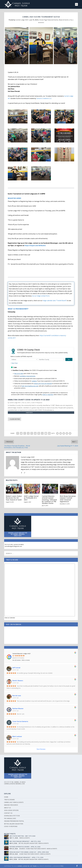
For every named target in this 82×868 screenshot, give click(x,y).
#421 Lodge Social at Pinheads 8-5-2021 (31, 498)
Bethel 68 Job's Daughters (28, 843)
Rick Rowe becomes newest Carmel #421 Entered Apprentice (68, 499)
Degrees (22, 849)
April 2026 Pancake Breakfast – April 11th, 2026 (26, 857)
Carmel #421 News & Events (14, 802)
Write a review (26, 660)
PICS (62, 866)
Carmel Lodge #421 (22, 20)
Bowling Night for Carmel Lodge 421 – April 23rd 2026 (29, 852)
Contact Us (8, 813)
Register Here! (15, 198)
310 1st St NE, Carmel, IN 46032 (14, 544)
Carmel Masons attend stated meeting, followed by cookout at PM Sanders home (49, 500)
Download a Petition (12, 816)
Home (6, 797)
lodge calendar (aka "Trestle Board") (55, 301)
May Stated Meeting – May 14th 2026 (22, 836)
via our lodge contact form (41, 296)
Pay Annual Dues (10, 818)
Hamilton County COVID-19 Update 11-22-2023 (29, 400)
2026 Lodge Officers (11, 810)
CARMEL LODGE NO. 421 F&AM (27, 866)
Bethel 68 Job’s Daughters (14, 824)
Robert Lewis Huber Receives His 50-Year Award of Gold (14, 498)
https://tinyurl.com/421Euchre (35, 246)
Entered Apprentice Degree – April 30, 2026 (25, 847)
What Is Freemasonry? (18, 309)
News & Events (64, 20)
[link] (44, 98)
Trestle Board (9, 800)
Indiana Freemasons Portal (14, 821)
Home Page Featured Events (49, 20)
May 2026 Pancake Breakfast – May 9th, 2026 (25, 841)
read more (29, 412)
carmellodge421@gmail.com (13, 546)
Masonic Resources (11, 805)
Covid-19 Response (37, 403)
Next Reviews (41, 749)
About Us (7, 808)
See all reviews (17, 660)
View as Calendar (10, 618)
